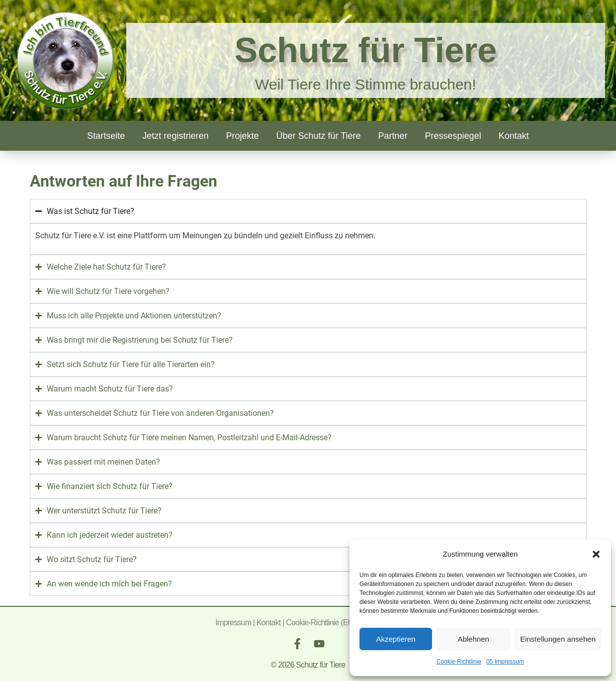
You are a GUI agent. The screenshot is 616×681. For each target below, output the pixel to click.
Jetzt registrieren (175, 136)
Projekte (242, 136)
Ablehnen (473, 639)
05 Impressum (505, 662)
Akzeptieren (396, 639)
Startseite (106, 136)
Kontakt (514, 136)
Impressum (233, 623)
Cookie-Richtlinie (459, 662)
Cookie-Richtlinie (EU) (321, 623)
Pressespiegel (453, 136)
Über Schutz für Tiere (318, 136)
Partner (393, 136)
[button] (596, 554)
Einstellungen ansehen (558, 639)
